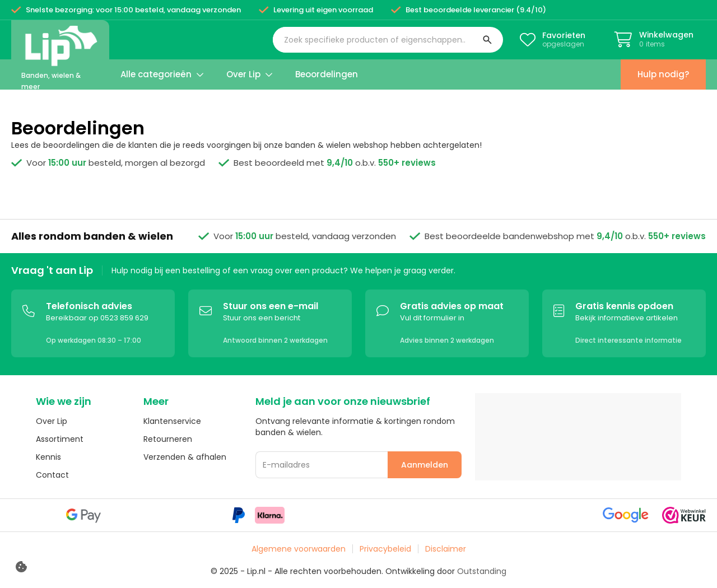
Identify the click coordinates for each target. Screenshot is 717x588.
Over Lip (52, 421)
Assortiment (60, 439)
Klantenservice (172, 421)
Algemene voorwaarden (299, 549)
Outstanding (482, 571)
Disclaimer (446, 549)
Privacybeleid (385, 549)
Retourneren (168, 439)
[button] (388, 40)
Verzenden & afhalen (185, 457)
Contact (52, 475)
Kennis (48, 457)
